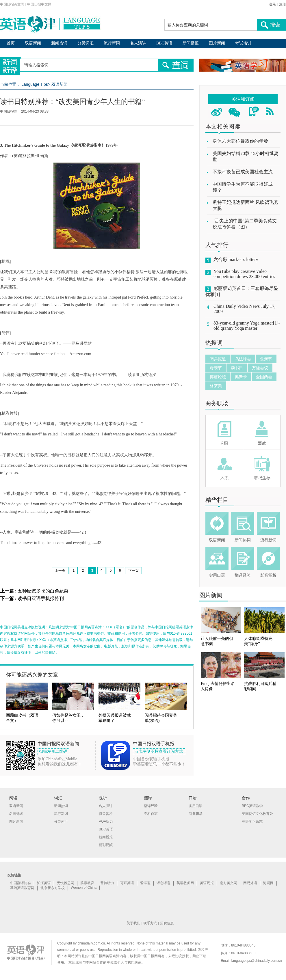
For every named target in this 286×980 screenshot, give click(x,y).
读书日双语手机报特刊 (41, 598)
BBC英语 (164, 43)
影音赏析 (268, 575)
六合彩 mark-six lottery (236, 259)
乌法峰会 (243, 359)
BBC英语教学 (252, 806)
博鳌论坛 (218, 377)
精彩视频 (106, 845)
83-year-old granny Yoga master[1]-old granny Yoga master (247, 326)
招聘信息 (167, 923)
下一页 (133, 571)
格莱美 (216, 386)
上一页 (60, 571)
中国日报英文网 (12, 4)
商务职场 (217, 403)
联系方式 (150, 923)
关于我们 (133, 923)
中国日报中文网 (39, 4)
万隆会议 (260, 368)
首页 (11, 43)
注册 (283, 4)
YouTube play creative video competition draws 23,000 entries (244, 274)
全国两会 (264, 377)
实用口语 (217, 575)
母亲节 (216, 368)
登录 (273, 4)
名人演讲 (138, 43)
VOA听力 (106, 821)
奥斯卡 (241, 377)
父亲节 (266, 359)
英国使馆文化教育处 (257, 814)
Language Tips (35, 84)
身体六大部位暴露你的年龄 (240, 141)
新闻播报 (191, 43)
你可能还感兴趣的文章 (32, 675)
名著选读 (16, 814)
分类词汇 (86, 43)
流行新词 (112, 43)
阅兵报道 (218, 359)
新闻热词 (59, 43)
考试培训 (243, 43)
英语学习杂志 (252, 821)
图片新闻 (217, 43)
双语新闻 (33, 43)
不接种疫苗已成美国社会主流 (243, 172)
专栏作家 (151, 814)
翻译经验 (243, 575)
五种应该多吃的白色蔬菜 (43, 591)
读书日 (237, 368)
